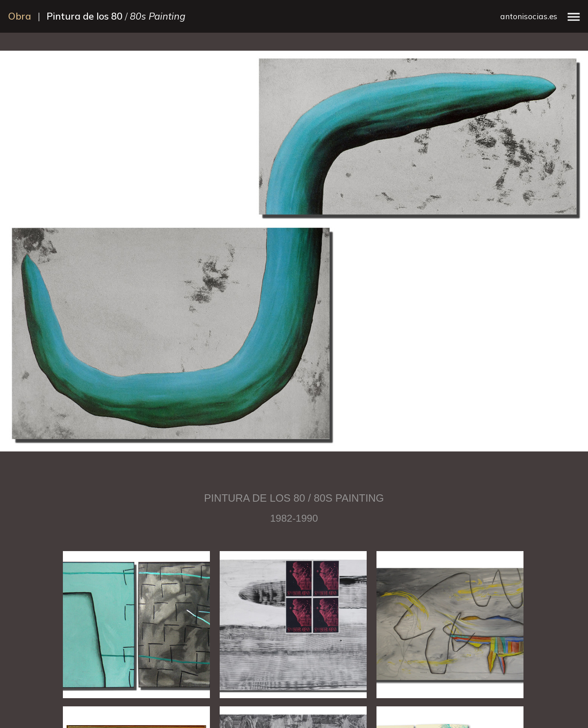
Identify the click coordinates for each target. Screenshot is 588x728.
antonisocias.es (529, 16)
